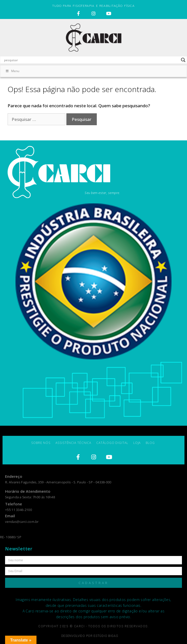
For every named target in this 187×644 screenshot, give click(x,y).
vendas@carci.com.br (22, 522)
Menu (12, 71)
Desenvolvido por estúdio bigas (90, 636)
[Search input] (91, 60)
